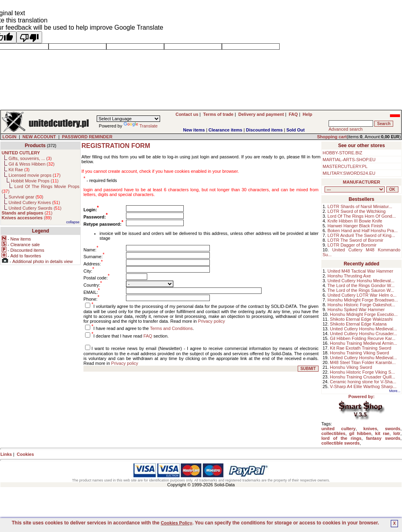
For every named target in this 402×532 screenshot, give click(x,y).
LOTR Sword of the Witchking (356, 211)
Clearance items (225, 130)
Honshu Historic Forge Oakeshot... (361, 305)
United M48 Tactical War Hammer (360, 271)
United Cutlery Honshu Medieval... (361, 281)
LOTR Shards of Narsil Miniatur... (360, 206)
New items (194, 130)
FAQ (148, 336)
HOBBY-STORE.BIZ (342, 153)
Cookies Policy (177, 523)
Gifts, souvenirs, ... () (30, 158)
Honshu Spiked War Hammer (356, 309)
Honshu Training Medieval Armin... (363, 343)
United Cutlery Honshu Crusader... (363, 334)
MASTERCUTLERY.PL (345, 166)
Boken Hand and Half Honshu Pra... (362, 231)
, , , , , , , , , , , (355, 189)
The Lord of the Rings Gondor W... (361, 285)
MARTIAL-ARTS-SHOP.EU (349, 160)
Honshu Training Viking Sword (359, 353)
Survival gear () (26, 197)
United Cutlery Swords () (35, 208)
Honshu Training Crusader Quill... (362, 377)
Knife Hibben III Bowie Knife (355, 221)
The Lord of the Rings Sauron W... (361, 290)
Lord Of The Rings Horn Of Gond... (361, 216)
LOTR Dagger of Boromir (352, 245)
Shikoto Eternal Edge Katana (358, 324)
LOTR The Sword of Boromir (355, 240)
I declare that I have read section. (131, 336)
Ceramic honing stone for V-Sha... (363, 382)
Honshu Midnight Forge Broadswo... (362, 300)
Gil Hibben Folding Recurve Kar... (362, 338)
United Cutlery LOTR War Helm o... (362, 295)
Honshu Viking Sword (351, 367)
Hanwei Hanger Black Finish (355, 226)
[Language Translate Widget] (128, 119)
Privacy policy (212, 321)
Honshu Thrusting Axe (349, 276)
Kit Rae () (19, 170)
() (27, 213)
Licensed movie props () (35, 175)
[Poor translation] (29, 37)
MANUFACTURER (362, 182)
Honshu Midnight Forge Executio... (364, 314)
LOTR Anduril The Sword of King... (361, 235)
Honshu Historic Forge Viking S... (362, 372)
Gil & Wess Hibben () (31, 164)
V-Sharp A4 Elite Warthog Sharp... (363, 386)
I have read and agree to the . (144, 328)
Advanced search (346, 129)
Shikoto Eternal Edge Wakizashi (361, 319)
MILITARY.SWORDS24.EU (349, 173)
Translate (141, 126)
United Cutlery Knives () (34, 202)
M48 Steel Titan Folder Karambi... (363, 362)
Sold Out (296, 130)
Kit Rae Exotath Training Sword (360, 348)
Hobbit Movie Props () (35, 181)
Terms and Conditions (171, 328)
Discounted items (264, 130)
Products (35, 146)
